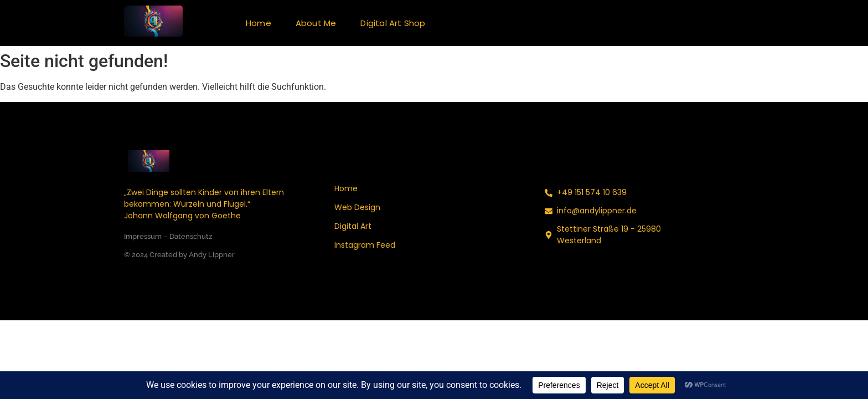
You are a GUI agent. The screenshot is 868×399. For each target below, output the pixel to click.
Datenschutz (191, 236)
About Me (316, 23)
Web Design (357, 207)
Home (259, 23)
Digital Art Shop (393, 23)
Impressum (143, 236)
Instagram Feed (365, 245)
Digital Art (353, 226)
